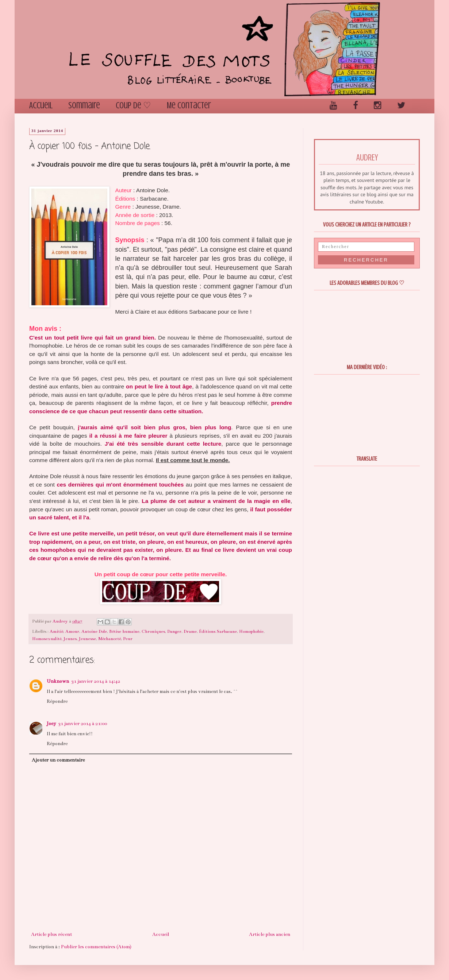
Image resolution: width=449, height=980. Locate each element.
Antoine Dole (94, 631)
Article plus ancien (270, 934)
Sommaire (84, 106)
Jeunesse (87, 639)
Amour (72, 631)
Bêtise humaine (124, 631)
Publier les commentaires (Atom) (96, 947)
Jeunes (70, 639)
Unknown (58, 681)
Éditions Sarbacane (218, 631)
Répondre (57, 701)
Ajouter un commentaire (58, 760)
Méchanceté (110, 639)
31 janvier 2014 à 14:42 (96, 681)
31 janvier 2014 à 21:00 (82, 724)
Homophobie (251, 631)
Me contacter (189, 106)
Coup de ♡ (133, 106)
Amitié (56, 631)
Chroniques (153, 631)
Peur (128, 639)
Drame (190, 631)
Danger (174, 631)
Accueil (41, 106)
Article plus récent (51, 934)
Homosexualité (47, 639)
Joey (51, 724)
